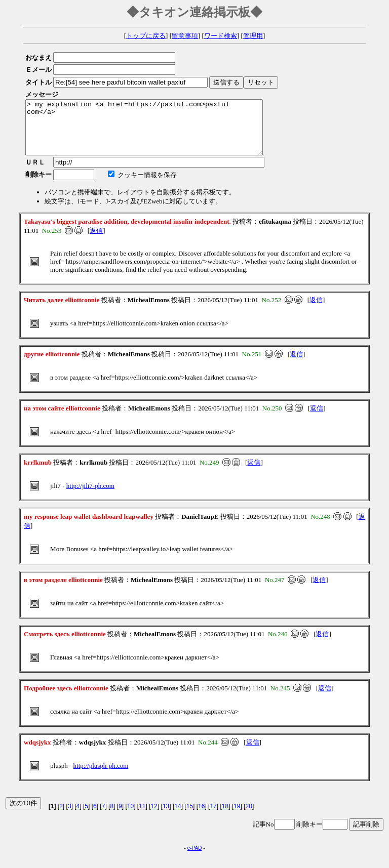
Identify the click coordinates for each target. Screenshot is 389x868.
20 (249, 817)
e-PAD (195, 859)
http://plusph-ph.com (101, 776)
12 (154, 817)
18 (225, 817)
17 (213, 817)
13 (166, 817)
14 (178, 817)
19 (237, 817)
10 (130, 817)
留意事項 (185, 36)
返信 (96, 241)
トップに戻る (146, 36)
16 (201, 817)
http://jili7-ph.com (90, 496)
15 (190, 817)
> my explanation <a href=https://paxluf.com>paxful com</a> (158, 133)
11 (142, 817)
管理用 (253, 36)
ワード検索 (221, 36)
